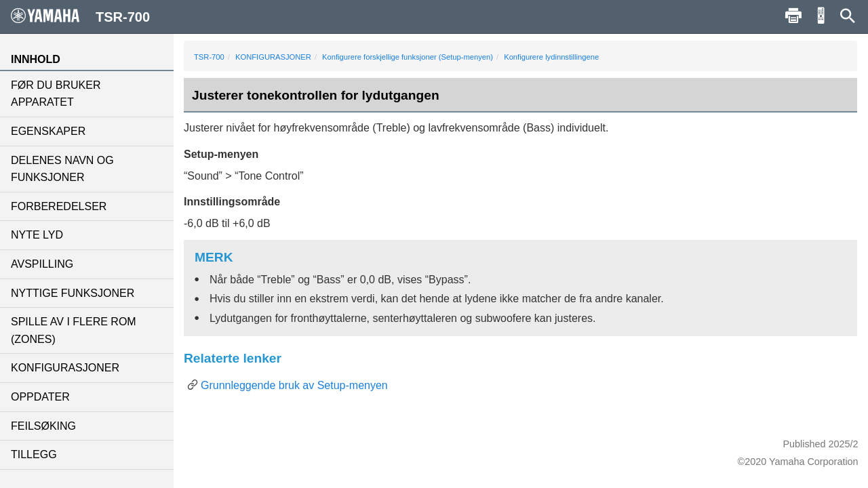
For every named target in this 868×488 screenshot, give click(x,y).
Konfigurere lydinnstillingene (551, 57)
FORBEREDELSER (59, 206)
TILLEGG (34, 454)
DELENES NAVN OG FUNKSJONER (62, 169)
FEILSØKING (43, 426)
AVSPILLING (42, 264)
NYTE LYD (37, 235)
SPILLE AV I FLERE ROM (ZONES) (74, 330)
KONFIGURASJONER (65, 368)
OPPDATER (40, 397)
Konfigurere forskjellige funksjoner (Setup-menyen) (408, 57)
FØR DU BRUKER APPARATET (56, 94)
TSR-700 (209, 57)
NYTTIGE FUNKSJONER (73, 293)
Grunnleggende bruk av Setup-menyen (294, 385)
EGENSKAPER (48, 131)
